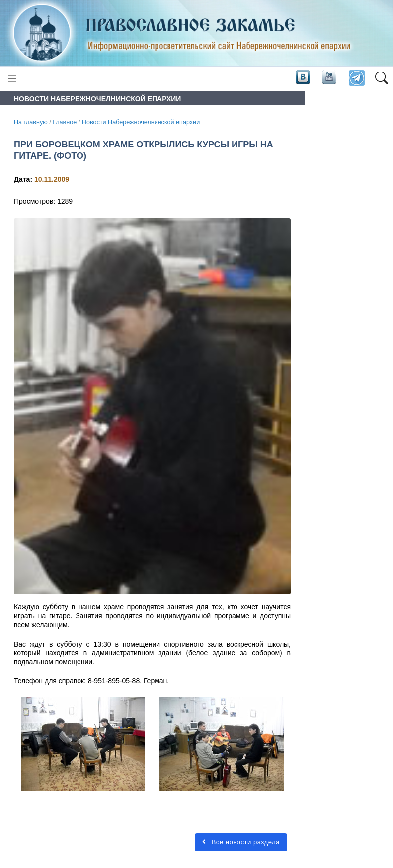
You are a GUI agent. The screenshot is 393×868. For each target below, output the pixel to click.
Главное (65, 122)
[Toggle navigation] (12, 79)
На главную (31, 122)
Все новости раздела (241, 842)
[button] (381, 78)
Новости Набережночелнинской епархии (141, 122)
